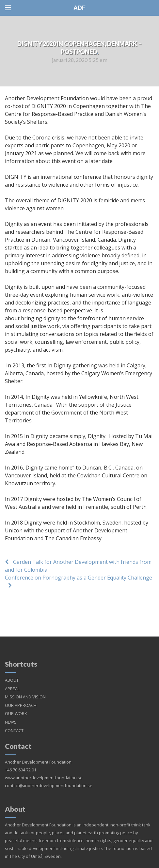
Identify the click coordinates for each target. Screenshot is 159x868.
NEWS (11, 714)
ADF (79, 8)
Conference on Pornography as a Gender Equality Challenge (79, 578)
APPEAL (12, 681)
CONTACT (14, 723)
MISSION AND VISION (25, 689)
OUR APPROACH (21, 697)
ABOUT (12, 672)
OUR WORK (16, 706)
